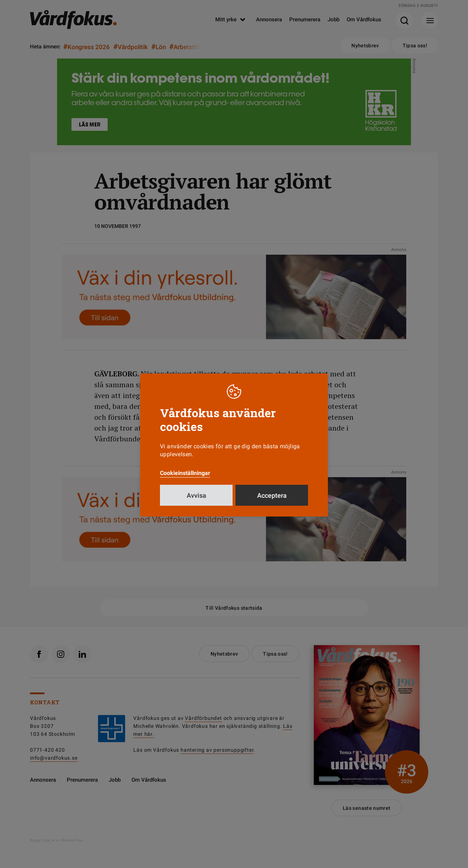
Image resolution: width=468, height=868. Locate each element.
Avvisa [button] (196, 502)
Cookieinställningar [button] (185, 480)
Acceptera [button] (272, 502)
